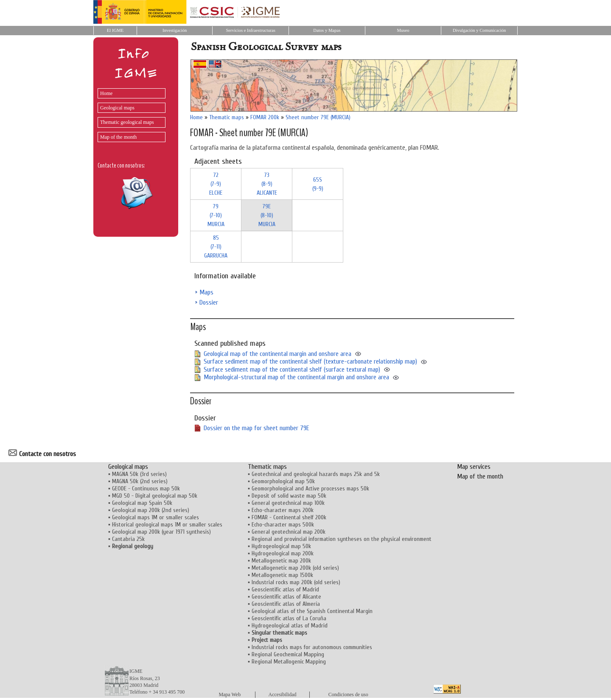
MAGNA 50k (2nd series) (140, 481)
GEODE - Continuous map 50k (146, 489)
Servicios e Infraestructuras (251, 30)
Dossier (209, 302)
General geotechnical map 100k (288, 503)
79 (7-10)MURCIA (216, 215)
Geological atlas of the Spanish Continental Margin (312, 611)
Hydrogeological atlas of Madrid (290, 626)
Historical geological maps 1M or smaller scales (167, 525)
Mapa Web (230, 694)
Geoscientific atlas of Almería (286, 604)
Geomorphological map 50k (283, 481)
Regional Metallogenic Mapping (289, 662)
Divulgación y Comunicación (479, 30)
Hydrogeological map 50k (281, 546)
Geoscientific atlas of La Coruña (289, 618)
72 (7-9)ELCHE (216, 184)
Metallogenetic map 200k (281, 561)
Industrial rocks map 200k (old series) (296, 582)
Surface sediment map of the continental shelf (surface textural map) (292, 370)
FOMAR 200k (265, 117)
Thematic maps (227, 117)
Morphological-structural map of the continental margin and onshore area (296, 377)
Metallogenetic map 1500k (282, 575)
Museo (403, 30)
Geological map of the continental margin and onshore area (277, 354)
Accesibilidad (283, 694)
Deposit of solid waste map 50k (289, 496)
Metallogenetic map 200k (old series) (295, 568)
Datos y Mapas (327, 30)
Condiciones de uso (348, 694)
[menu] (129, 113)
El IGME (115, 30)
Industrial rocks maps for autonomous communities (312, 647)
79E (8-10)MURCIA (267, 215)
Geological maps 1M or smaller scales (156, 517)
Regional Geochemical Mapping (288, 654)
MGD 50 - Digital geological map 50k (155, 496)
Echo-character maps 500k (283, 525)
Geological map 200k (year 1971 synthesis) (161, 532)
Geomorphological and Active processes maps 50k (310, 489)
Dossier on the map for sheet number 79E (256, 428)
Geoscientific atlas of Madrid (285, 589)
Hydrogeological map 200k (283, 553)
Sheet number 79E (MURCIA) (318, 117)
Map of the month (118, 137)
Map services (474, 467)
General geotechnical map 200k (289, 532)
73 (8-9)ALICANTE (267, 184)
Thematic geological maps (127, 122)
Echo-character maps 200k (283, 510)
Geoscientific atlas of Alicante (286, 597)
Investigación (175, 30)
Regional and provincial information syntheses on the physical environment (342, 539)
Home (106, 93)
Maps (206, 292)
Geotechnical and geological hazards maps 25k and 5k (316, 474)
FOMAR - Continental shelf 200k (289, 517)
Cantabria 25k (128, 539)
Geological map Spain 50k (142, 503)
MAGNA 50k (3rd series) (139, 474)
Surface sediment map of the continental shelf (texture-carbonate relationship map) (310, 361)
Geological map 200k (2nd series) (151, 510)
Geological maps (117, 108)
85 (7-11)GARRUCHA (216, 247)
